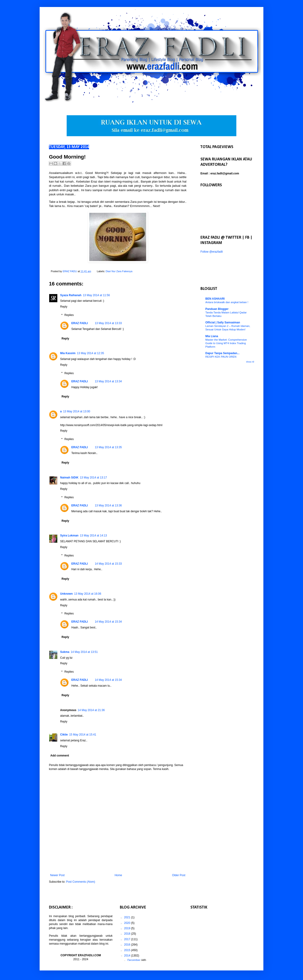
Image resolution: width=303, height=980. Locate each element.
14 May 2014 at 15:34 (108, 622)
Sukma (65, 652)
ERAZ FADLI (80, 323)
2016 (127, 945)
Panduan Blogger (217, 309)
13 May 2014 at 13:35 (108, 447)
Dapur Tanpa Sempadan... (222, 353)
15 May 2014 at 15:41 (83, 735)
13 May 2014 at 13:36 (108, 505)
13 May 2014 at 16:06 (88, 594)
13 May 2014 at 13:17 (93, 478)
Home (118, 875)
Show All (250, 362)
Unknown (66, 594)
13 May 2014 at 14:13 (93, 536)
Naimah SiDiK (69, 478)
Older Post (179, 875)
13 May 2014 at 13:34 (108, 381)
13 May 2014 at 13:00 (77, 411)
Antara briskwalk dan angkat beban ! (227, 302)
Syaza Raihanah (71, 295)
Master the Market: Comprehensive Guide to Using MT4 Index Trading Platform (226, 343)
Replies (69, 315)
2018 (127, 934)
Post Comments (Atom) (81, 882)
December (134, 960)
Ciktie (64, 735)
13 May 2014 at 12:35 (90, 353)
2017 (127, 939)
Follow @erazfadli (212, 252)
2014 (127, 956)
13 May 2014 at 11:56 (96, 295)
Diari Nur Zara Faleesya (119, 271)
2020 (127, 923)
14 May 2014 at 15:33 (108, 564)
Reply (64, 307)
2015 (127, 950)
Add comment (60, 756)
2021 (127, 917)
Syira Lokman (69, 536)
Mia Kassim (68, 353)
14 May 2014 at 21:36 (91, 710)
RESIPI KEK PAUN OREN (221, 357)
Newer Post (57, 875)
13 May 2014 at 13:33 (108, 323)
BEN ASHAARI (215, 299)
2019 (127, 928)
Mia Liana (212, 336)
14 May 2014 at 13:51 (84, 652)
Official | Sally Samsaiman (223, 322)
